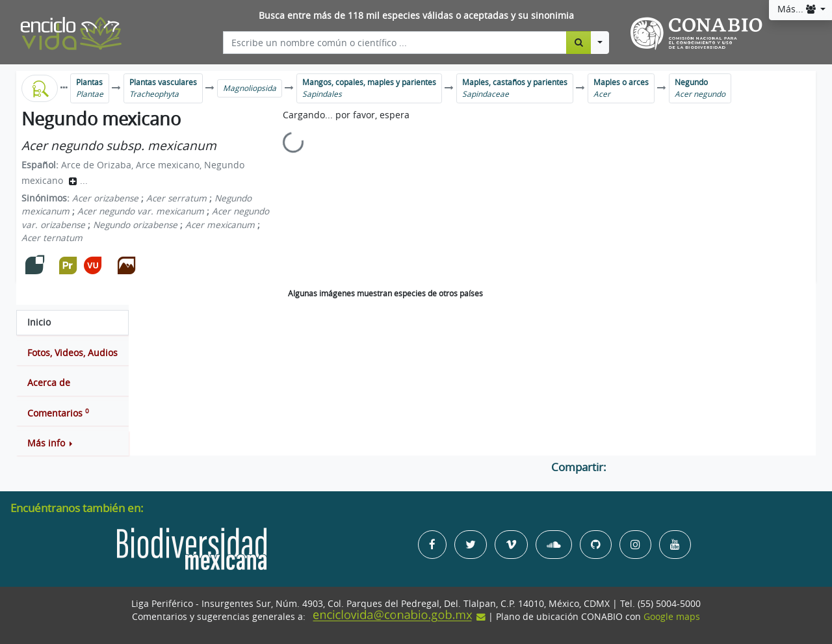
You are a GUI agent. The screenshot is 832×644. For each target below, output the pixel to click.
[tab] (72, 322)
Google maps (672, 617)
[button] (72, 443)
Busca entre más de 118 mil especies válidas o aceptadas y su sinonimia (416, 16)
